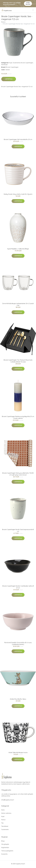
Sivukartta (4, 854)
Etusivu (3, 22)
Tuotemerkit (16, 63)
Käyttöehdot (5, 847)
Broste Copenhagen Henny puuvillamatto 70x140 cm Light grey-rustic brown (18, 474)
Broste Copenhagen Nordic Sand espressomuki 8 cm (18, 530)
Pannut (3, 820)
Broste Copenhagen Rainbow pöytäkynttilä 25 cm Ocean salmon (18, 417)
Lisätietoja (9, 79)
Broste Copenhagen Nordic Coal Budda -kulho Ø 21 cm (18, 587)
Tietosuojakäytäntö (7, 851)
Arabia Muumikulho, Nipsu (18, 699)
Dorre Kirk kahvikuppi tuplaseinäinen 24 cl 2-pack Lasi (18, 304)
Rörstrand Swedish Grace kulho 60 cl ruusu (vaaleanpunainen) (18, 643)
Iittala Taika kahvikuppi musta (18, 752)
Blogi (3, 841)
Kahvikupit (4, 65)
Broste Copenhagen (27, 63)
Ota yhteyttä (5, 844)
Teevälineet (5, 826)
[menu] (33, 10)
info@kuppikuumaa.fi (8, 800)
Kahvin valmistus (6, 813)
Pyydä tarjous (28, 3)
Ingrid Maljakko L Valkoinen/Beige (18, 249)
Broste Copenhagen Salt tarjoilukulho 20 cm (18, 139)
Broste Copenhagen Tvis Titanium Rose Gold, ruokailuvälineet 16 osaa (18, 361)
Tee (2, 823)
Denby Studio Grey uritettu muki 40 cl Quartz (18, 194)
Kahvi (3, 810)
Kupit (11, 63)
